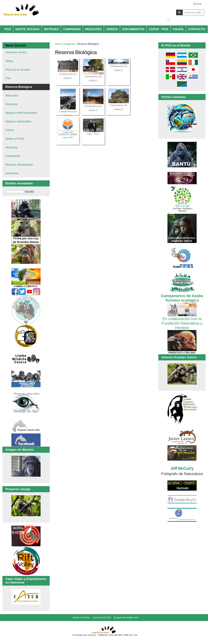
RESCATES (94, 29)
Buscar (167, 9)
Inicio (58, 44)
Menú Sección (16, 45)
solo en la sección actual (187, 20)
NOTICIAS (51, 29)
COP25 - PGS (159, 29)
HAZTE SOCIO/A (27, 29)
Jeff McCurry (182, 468)
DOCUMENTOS (133, 29)
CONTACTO (197, 29)
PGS (8, 29)
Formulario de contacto (84, 635)
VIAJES (178, 29)
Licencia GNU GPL (102, 618)
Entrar (198, 4)
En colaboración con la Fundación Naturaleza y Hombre (182, 321)
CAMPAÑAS (72, 29)
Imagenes (69, 44)
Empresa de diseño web (126, 618)
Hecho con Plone (81, 618)
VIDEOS (112, 29)
